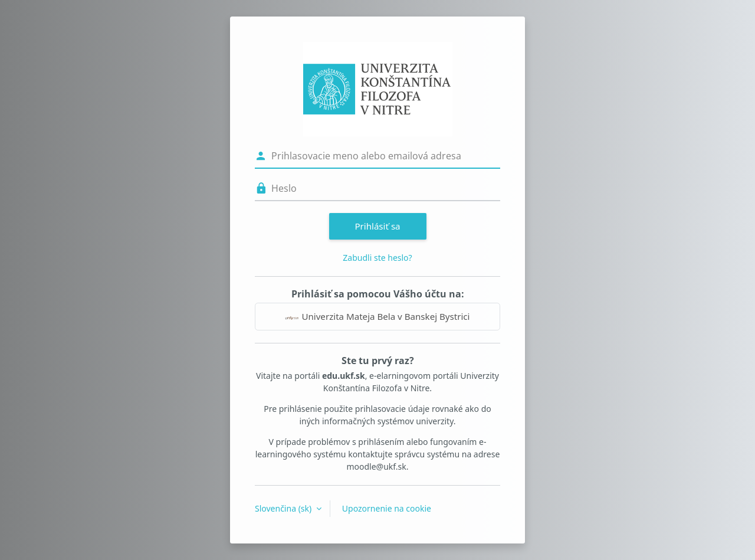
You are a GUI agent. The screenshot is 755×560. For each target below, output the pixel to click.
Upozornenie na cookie (387, 508)
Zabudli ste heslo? (377, 258)
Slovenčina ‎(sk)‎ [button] (284, 508)
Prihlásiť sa (377, 226)
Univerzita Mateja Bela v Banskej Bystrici (377, 316)
